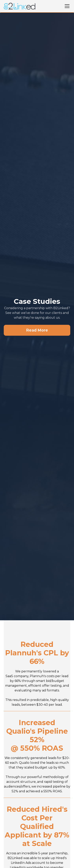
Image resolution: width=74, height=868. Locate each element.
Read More (37, 330)
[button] (66, 6)
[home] (20, 6)
